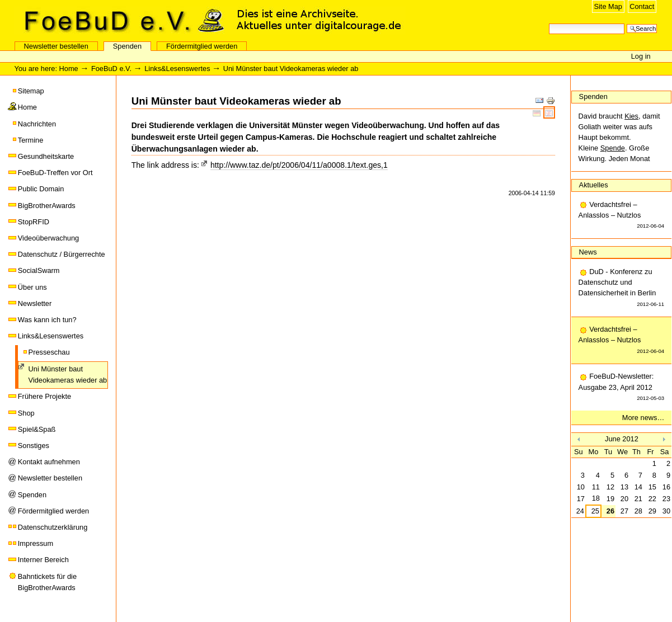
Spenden (127, 46)
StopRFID (34, 222)
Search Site (549, 23)
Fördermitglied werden (202, 46)
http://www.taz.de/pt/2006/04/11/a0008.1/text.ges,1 (299, 165)
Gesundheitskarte (46, 156)
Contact (642, 6)
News (588, 252)
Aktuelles (594, 185)
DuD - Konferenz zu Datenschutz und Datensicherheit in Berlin (622, 288)
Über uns (32, 287)
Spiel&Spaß (37, 429)
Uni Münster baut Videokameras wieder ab (68, 374)
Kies (631, 116)
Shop (26, 413)
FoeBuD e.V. (120, 21)
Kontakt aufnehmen (49, 462)
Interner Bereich (43, 560)
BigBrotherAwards (47, 206)
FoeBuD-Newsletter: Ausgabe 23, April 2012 (622, 388)
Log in (641, 56)
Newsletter (35, 303)
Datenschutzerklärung (53, 527)
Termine (31, 140)
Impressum (36, 543)
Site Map (608, 6)
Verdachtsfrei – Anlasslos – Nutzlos (622, 216)
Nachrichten (37, 124)
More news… (643, 418)
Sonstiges (34, 446)
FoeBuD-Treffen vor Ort (55, 173)
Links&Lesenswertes (177, 69)
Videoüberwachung (48, 238)
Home (69, 69)
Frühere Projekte (44, 396)
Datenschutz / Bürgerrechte (62, 254)
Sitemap (31, 91)
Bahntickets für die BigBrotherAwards (47, 582)
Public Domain (41, 189)
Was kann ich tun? (47, 320)
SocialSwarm (39, 270)
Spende (613, 148)
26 (610, 511)
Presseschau (49, 352)
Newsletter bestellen (56, 46)
